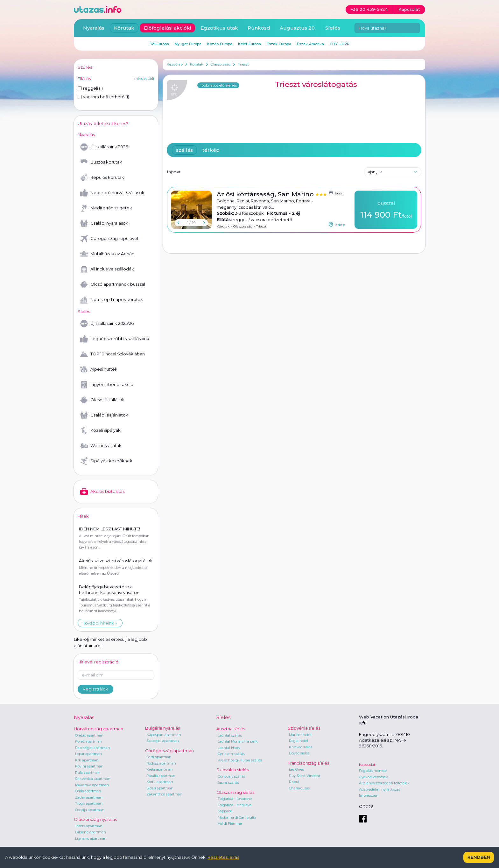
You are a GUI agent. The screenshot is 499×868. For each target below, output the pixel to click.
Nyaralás (94, 28)
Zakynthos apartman (164, 794)
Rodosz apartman (161, 763)
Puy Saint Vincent (305, 776)
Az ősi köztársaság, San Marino (266, 194)
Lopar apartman (88, 754)
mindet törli (144, 79)
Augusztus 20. (298, 28)
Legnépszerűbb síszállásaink (115, 339)
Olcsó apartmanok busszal (113, 284)
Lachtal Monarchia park (238, 741)
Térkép (337, 225)
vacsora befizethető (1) (103, 97)
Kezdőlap (175, 64)
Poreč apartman (89, 741)
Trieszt (243, 64)
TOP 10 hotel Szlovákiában (112, 354)
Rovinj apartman (89, 766)
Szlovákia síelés (232, 770)
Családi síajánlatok (104, 415)
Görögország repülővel (109, 239)
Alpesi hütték (99, 369)
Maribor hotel (300, 735)
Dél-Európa (159, 44)
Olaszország (221, 64)
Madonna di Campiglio (237, 817)
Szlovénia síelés (304, 728)
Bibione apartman (91, 832)
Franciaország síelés (308, 763)
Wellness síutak (101, 446)
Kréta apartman (160, 769)
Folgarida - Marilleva (235, 805)
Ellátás (84, 79)
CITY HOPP (340, 44)
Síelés (333, 28)
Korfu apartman (160, 782)
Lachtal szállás (230, 735)
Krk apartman (87, 760)
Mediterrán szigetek (106, 208)
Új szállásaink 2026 (104, 147)
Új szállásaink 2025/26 (107, 324)
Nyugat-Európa (188, 44)
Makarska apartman (92, 785)
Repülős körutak (102, 178)
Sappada (225, 811)
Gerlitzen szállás (231, 754)
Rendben (479, 857)
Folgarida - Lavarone (235, 799)
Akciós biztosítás (102, 492)
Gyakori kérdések (373, 777)
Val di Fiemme (230, 823)
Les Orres (296, 769)
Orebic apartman (89, 735)
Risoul (294, 782)
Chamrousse (299, 788)
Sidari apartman (160, 788)
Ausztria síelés (231, 729)
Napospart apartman (164, 735)
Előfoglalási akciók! (167, 28)
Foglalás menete (373, 771)
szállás (184, 150)
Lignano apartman (91, 838)
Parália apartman (161, 776)
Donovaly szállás (231, 776)
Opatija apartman (90, 810)
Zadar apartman (89, 797)
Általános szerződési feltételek (384, 783)
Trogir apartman (89, 803)
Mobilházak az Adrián (107, 254)
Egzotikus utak (219, 28)
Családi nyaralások (104, 223)
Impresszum (369, 795)
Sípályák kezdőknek (106, 461)
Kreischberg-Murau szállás (240, 760)
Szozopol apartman (163, 741)
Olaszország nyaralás (95, 819)
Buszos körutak (101, 162)
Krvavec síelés (301, 747)
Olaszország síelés (235, 792)
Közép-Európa (220, 44)
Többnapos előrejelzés (218, 85)
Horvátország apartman (98, 729)
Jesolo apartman (89, 826)
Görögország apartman (169, 751)
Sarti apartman (159, 757)
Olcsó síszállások (102, 400)
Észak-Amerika (310, 44)
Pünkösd (259, 28)
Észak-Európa (279, 44)
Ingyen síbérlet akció (107, 385)
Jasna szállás (228, 782)
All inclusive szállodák (107, 269)
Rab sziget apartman (93, 748)
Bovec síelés (299, 753)
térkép (211, 150)
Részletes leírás (223, 857)
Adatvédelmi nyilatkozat (380, 789)
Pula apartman (88, 773)
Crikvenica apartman (93, 779)
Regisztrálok (95, 689)
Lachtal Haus (229, 748)
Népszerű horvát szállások (112, 193)
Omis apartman (88, 791)
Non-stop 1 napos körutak (112, 300)
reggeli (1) (90, 88)
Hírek (83, 516)
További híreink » (100, 623)
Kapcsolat (367, 765)
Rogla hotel (299, 741)
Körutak (197, 64)
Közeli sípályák (100, 430)
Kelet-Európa (250, 44)
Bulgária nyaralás (162, 728)
